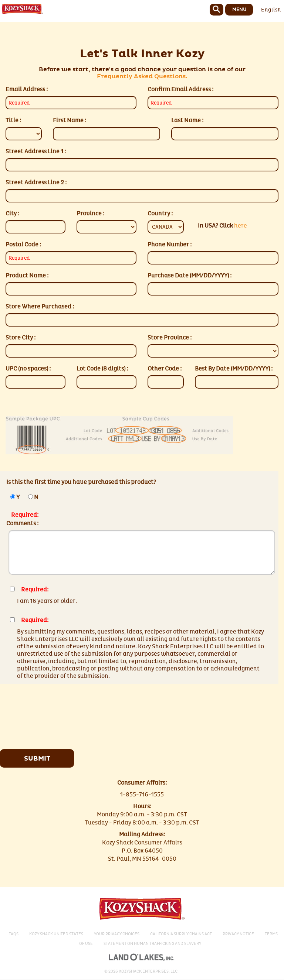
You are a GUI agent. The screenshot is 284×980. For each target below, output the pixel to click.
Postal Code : (23, 245)
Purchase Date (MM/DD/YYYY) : (190, 276)
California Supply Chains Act (181, 934)
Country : (160, 214)
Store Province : (170, 338)
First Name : (70, 120)
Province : (90, 214)
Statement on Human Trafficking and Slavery (152, 944)
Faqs (13, 934)
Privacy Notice (238, 934)
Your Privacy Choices (117, 934)
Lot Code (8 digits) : (102, 369)
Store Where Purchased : (40, 307)
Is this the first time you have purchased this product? (81, 482)
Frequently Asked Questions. (142, 76)
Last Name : (187, 120)
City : (12, 214)
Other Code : (165, 369)
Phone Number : (170, 245)
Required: (25, 515)
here (222, 226)
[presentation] (68, 714)
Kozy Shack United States (56, 934)
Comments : (22, 523)
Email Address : (27, 89)
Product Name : (27, 276)
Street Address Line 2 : (36, 182)
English (271, 10)
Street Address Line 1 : (36, 151)
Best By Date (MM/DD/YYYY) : (234, 369)
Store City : (21, 338)
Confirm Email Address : (180, 89)
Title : (13, 120)
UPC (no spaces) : (28, 369)
